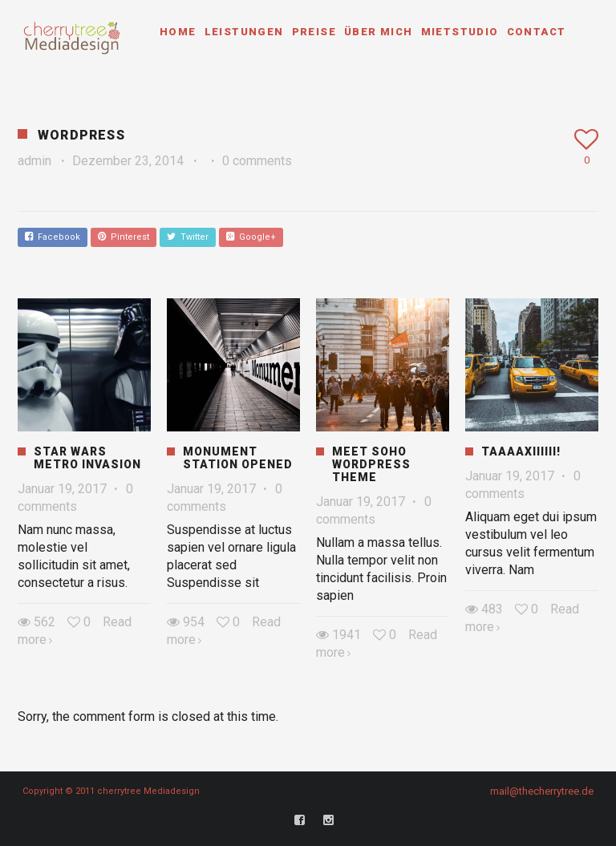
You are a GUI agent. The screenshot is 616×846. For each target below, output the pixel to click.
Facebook (53, 237)
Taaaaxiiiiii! (521, 451)
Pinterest (124, 237)
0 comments (257, 161)
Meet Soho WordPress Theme (371, 464)
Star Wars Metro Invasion (87, 458)
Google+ (251, 237)
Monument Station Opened (238, 458)
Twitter (188, 237)
